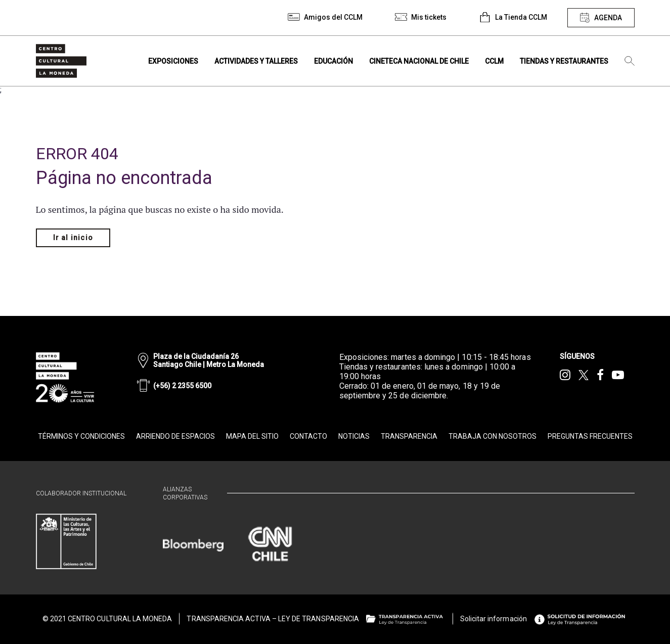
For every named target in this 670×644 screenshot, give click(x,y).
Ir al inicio (73, 238)
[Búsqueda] (630, 61)
